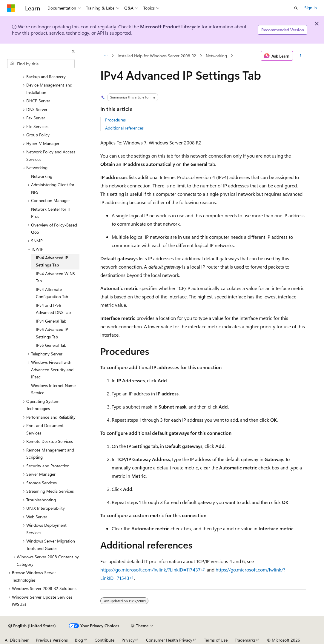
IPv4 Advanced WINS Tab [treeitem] (55, 277)
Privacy (128, 640)
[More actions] (301, 56)
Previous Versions (52, 640)
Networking (216, 56)
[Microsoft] (11, 8)
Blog (79, 640)
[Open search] (296, 8)
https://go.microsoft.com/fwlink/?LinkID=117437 (151, 570)
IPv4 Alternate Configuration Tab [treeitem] (52, 293)
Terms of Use (216, 640)
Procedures (115, 120)
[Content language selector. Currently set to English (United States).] (32, 626)
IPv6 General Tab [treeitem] (51, 345)
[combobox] (41, 64)
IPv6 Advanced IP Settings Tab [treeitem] (52, 333)
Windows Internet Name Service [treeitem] (53, 389)
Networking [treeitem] (42, 176)
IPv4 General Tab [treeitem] (51, 321)
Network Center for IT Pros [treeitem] (51, 213)
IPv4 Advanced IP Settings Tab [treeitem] (52, 261)
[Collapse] (73, 51)
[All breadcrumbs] (106, 56)
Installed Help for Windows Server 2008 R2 (157, 56)
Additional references (124, 128)
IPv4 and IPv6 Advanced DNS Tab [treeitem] (53, 309)
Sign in (311, 8)
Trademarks (245, 640)
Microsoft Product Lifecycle (170, 26)
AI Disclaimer (17, 640)
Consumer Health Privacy (169, 640)
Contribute (105, 640)
